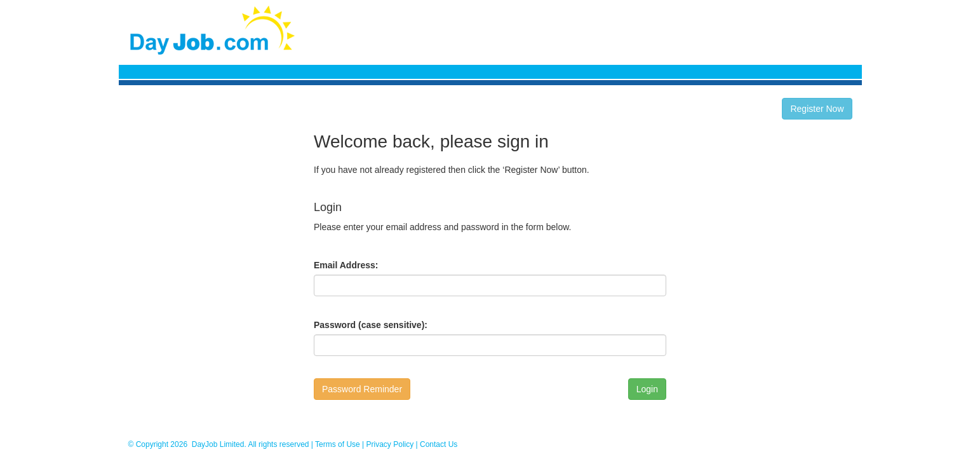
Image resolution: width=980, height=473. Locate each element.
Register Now (817, 109)
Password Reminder (362, 389)
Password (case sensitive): (371, 325)
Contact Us (439, 444)
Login (647, 389)
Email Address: (346, 265)
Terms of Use (338, 444)
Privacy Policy (390, 444)
